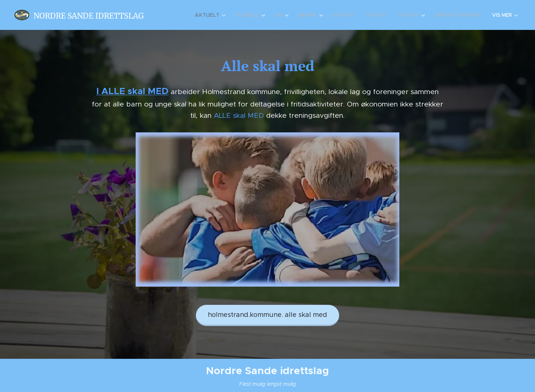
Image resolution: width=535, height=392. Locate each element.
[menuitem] (216, 15)
